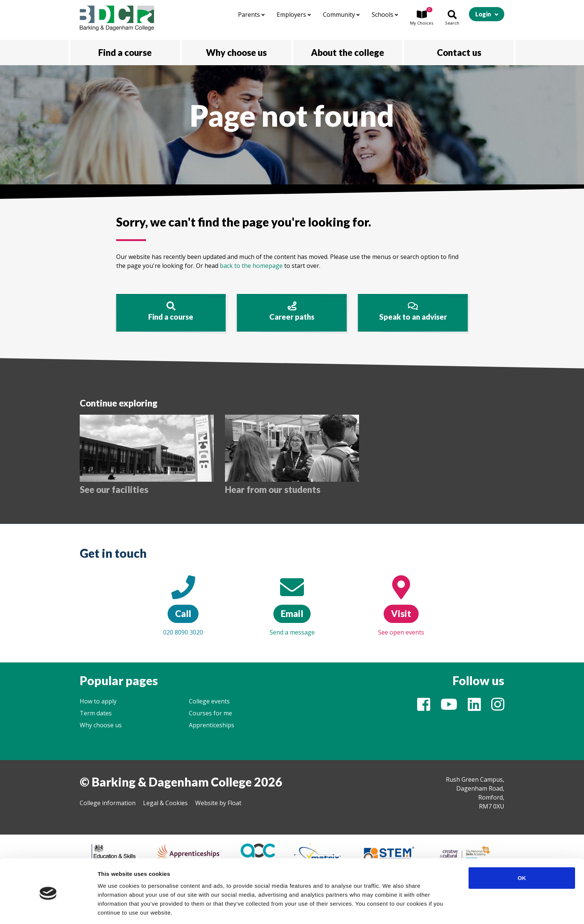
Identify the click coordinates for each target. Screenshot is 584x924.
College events (209, 701)
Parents (251, 15)
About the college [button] (347, 52)
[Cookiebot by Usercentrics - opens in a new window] (48, 909)
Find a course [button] (125, 52)
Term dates (96, 713)
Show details (391, 909)
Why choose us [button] (236, 52)
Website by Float (218, 803)
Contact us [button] (459, 52)
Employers (294, 15)
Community (341, 15)
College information (108, 803)
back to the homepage (251, 266)
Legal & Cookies (165, 803)
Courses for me (210, 713)
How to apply (98, 701)
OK (522, 851)
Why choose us (101, 725)
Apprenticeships (212, 725)
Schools (385, 15)
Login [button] (483, 14)
